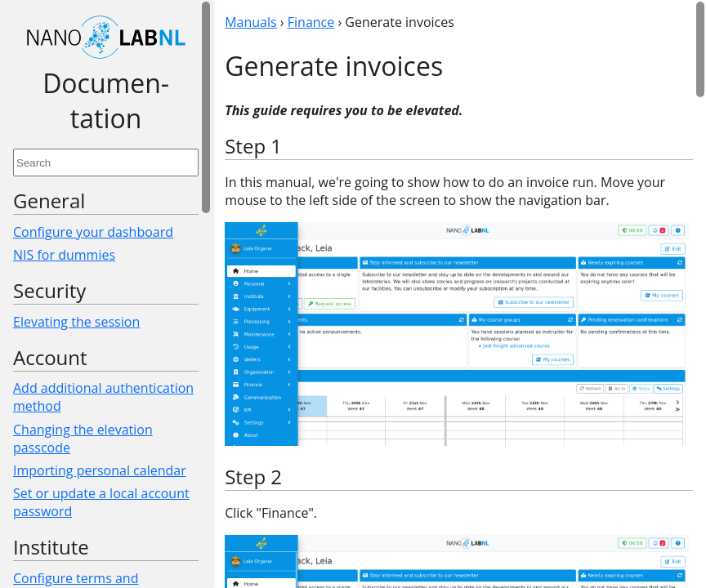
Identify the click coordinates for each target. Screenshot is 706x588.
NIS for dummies (64, 255)
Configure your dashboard (93, 232)
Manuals (250, 22)
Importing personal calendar (100, 470)
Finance (311, 22)
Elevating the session (76, 322)
